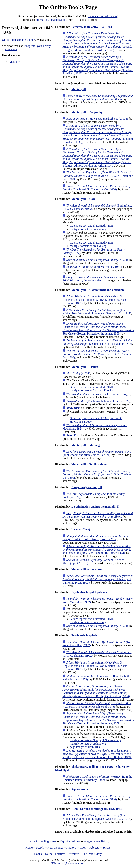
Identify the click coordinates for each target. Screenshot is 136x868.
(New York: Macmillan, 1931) (94, 267)
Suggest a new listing (96, 841)
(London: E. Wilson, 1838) (98, 65)
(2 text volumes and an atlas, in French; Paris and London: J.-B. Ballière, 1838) (97, 754)
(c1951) (78, 373)
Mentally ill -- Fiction (85, 367)
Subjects (94, 848)
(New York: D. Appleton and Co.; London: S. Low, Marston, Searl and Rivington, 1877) (95, 300)
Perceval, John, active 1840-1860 (92, 27)
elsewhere (11, 49)
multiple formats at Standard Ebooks (91, 390)
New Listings (55, 848)
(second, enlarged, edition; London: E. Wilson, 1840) (97, 42)
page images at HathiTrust (85, 747)
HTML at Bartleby (81, 422)
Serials (107, 848)
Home (29, 848)
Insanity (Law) (81, 529)
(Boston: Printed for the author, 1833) (98, 342)
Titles (83, 848)
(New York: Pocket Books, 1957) (97, 394)
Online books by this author (18, 40)
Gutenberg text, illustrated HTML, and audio (96, 418)
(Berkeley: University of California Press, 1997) (98, 579)
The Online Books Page (68, 7)
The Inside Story (92, 854)
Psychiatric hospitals (84, 635)
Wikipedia (29, 46)
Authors (71, 848)
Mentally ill (16, 62)
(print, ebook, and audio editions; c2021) (97, 453)
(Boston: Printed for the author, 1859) (98, 329)
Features (60, 854)
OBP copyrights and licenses (68, 863)
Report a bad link (70, 841)
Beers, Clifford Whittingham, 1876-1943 (96, 809)
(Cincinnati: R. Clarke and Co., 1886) (96, 188)
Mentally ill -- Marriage (86, 445)
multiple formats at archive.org (88, 229)
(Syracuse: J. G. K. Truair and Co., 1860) (98, 176)
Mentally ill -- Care (83, 199)
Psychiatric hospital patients (89, 592)
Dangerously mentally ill (87, 487)
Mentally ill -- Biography (87, 112)
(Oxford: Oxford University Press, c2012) (96, 538)
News (48, 854)
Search (40, 848)
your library (44, 46)
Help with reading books (42, 841)
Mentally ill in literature (86, 569)
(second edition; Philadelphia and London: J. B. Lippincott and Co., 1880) (96, 691)
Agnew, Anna (80, 789)
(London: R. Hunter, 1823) (97, 550)
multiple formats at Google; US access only (95, 740)
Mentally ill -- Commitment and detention (98, 290)
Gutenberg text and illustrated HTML (92, 226)
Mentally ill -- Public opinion (89, 464)
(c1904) (97, 119)
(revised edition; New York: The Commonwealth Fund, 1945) (97, 705)
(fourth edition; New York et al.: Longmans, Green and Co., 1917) (97, 312)
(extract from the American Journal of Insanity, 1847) (97, 778)
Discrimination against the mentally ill (95, 507)
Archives (74, 854)
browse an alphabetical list (51, 20)
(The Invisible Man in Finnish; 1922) (98, 401)
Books (38, 854)
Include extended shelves (102, 16)
